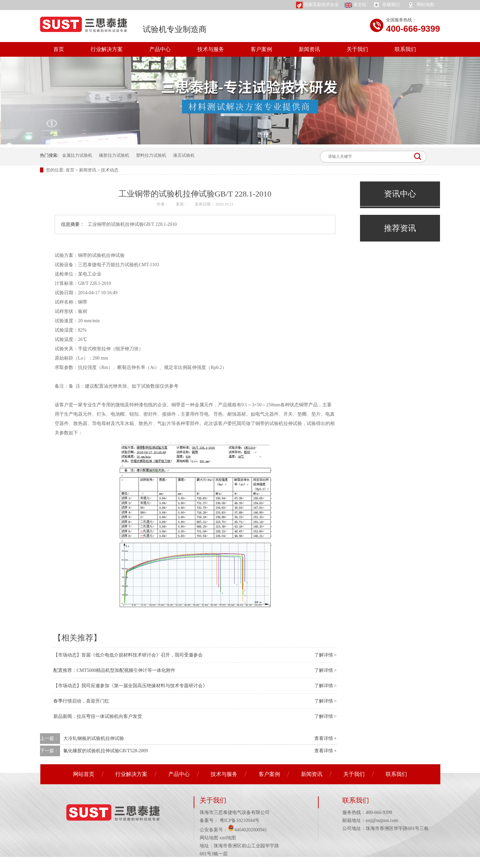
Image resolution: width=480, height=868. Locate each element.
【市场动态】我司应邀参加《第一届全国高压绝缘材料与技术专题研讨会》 (130, 686)
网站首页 (84, 774)
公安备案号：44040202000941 (233, 830)
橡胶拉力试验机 (114, 155)
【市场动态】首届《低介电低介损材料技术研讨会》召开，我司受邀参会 (128, 655)
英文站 (355, 5)
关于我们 (357, 49)
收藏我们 (386, 5)
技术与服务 (211, 49)
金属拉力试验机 (77, 155)
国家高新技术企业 (317, 5)
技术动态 (110, 170)
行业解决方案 (107, 49)
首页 (59, 49)
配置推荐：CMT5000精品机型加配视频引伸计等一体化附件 (114, 670)
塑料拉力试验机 (151, 155)
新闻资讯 (309, 49)
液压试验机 (184, 155)
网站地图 (420, 5)
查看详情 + (325, 738)
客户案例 (261, 49)
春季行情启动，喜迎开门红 (81, 701)
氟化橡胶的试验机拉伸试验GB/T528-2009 (106, 751)
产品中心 (160, 49)
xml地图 (228, 838)
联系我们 (405, 49)
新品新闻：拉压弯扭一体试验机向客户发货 (98, 716)
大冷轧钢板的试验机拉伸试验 (94, 738)
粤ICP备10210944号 (239, 820)
